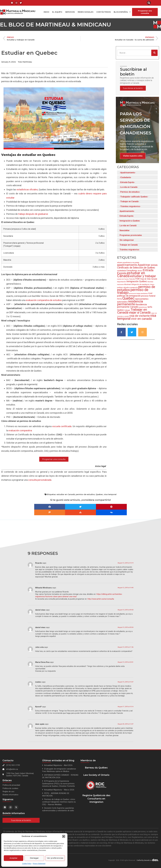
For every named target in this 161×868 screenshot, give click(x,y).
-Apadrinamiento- (128, 173)
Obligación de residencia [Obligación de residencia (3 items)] (140, 284)
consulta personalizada (40, 480)
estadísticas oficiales (27, 189)
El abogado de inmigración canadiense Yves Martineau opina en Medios (59, 770)
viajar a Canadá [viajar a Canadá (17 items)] (140, 312)
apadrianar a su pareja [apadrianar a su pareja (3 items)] (131, 262)
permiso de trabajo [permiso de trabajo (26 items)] (133, 291)
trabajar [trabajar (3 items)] (127, 310)
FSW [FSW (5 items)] (137, 279)
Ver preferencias (55, 858)
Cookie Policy (27, 864)
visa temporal (110, 494)
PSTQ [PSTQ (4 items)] (119, 299)
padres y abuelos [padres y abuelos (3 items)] (123, 287)
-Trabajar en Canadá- (129, 201)
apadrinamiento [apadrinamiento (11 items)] (127, 265)
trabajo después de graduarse (33, 214)
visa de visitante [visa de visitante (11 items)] (139, 316)
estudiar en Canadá (66, 494)
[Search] (154, 53)
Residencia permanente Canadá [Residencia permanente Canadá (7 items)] (132, 306)
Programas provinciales (131, 235)
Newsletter (125, 230)
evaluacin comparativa (20, 430)
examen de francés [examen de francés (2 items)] (123, 279)
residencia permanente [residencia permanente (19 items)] (130, 303)
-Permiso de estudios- (130, 192)
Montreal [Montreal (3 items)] (127, 284)
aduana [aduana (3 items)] (120, 262)
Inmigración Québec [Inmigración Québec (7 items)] (137, 281)
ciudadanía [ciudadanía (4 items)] (122, 271)
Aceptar (14, 858)
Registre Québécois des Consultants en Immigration (96, 799)
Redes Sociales (86, 12)
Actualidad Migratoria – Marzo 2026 (59, 790)
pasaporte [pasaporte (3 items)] (134, 287)
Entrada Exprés (127, 216)
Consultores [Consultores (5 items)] (132, 271)
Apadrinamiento (127, 211)
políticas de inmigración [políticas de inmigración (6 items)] (129, 296)
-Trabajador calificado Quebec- (134, 197)
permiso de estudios (85, 494)
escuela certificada (62, 426)
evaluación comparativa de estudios (44, 300)
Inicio (46, 12)
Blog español (122, 12)
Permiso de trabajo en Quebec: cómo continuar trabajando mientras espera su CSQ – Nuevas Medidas (59, 802)
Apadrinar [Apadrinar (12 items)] (144, 265)
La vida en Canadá (128, 226)
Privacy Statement (39, 864)
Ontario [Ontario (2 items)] (152, 285)
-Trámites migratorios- (130, 206)
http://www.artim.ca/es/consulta (101, 599)
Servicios (70, 12)
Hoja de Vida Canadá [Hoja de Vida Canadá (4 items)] (149, 279)
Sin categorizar (127, 240)
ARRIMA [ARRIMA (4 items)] (154, 265)
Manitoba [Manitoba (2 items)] (150, 282)
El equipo (57, 12)
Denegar (34, 858)
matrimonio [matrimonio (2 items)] (120, 285)
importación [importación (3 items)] (122, 282)
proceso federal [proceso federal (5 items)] (148, 296)
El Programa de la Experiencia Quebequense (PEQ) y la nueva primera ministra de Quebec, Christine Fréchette (58, 784)
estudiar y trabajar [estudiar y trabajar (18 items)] (143, 276)
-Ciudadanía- (126, 177)
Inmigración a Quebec (130, 221)
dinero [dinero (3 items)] (140, 271)
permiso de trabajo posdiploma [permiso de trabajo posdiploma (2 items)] (138, 293)
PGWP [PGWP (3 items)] (150, 293)
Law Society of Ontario (96, 775)
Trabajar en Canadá (129, 245)
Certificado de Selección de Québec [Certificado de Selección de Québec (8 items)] (136, 268)
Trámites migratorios (129, 250)
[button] (64, 836)
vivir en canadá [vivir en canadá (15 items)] (141, 319)
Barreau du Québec (96, 768)
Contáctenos (104, 12)
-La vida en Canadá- (129, 187)
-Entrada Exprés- (127, 182)
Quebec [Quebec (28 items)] (128, 298)
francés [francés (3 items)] (132, 279)
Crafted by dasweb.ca (144, 860)
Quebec (99, 494)
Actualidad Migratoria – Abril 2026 (58, 765)
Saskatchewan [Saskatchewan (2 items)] (143, 307)
